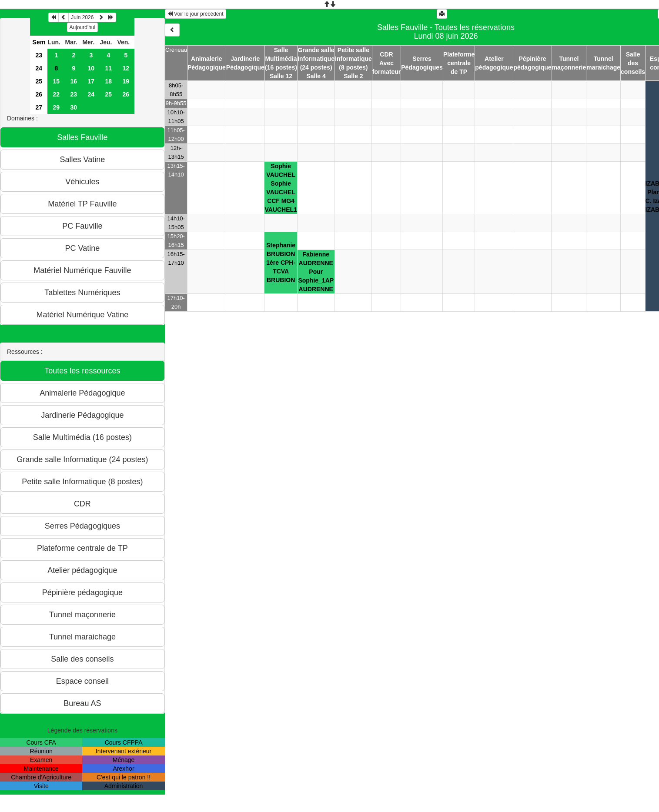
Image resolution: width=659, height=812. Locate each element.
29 (57, 107)
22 (57, 94)
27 (39, 107)
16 (74, 81)
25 (39, 81)
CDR (386, 54)
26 (39, 94)
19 (126, 81)
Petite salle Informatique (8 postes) (353, 59)
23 (39, 55)
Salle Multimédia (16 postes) (281, 59)
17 (91, 81)
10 (91, 68)
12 (126, 68)
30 (74, 107)
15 (57, 81)
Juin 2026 (82, 17)
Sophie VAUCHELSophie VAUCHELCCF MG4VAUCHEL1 (281, 188)
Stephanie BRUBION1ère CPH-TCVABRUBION (281, 263)
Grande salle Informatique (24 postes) (316, 59)
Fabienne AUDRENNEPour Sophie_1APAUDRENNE (316, 272)
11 (109, 68)
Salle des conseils (633, 63)
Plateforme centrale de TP (459, 63)
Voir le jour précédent (196, 14)
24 (39, 68)
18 (109, 81)
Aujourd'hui (83, 27)
